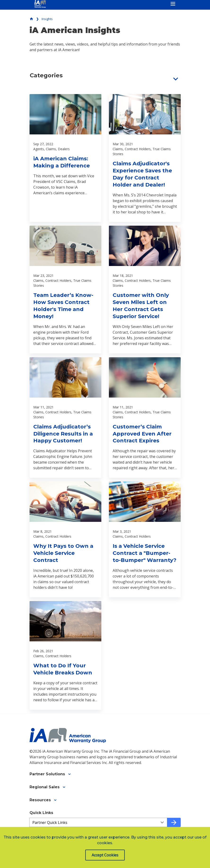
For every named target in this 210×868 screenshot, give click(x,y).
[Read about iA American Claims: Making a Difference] (65, 158)
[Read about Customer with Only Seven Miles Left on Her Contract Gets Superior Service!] (145, 290)
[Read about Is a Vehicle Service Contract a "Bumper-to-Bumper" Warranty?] (145, 539)
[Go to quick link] (174, 822)
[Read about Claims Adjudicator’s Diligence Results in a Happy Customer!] (65, 418)
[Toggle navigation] (173, 4)
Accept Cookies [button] (105, 855)
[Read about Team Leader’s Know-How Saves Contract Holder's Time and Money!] (65, 290)
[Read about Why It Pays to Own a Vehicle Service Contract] (65, 539)
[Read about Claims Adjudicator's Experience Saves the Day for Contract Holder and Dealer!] (145, 158)
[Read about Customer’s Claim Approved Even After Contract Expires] (145, 418)
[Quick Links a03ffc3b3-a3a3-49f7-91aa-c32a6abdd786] (98, 822)
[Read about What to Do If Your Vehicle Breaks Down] (65, 655)
